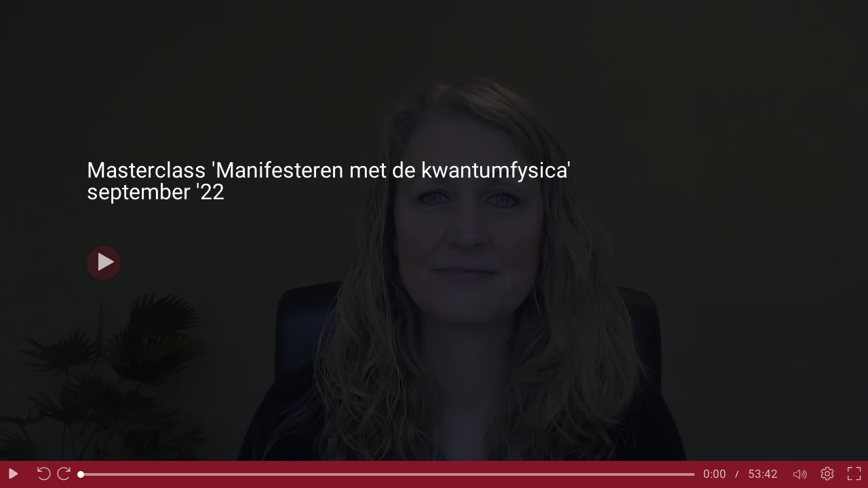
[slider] (388, 474)
